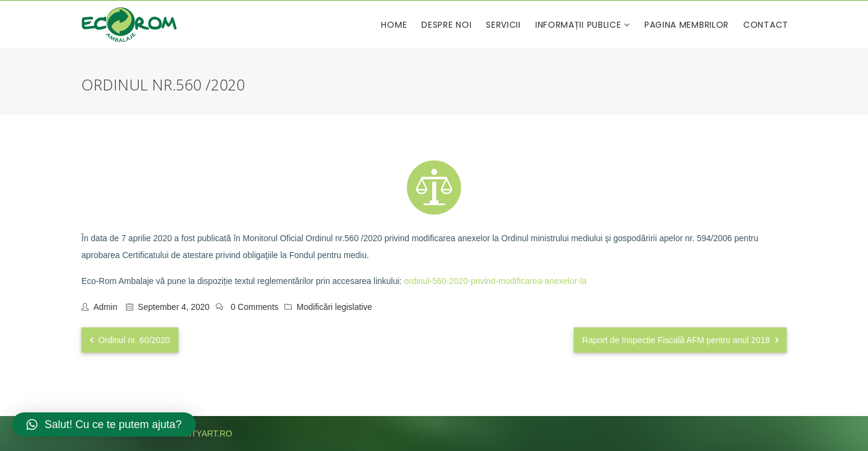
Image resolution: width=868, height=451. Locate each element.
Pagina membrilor (687, 25)
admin (105, 307)
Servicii (503, 25)
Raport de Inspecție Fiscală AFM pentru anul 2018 (680, 340)
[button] (104, 424)
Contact (766, 25)
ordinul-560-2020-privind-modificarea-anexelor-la (495, 281)
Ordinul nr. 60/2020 (130, 340)
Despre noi (446, 25)
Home (394, 25)
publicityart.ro (195, 434)
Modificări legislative (334, 307)
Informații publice (580, 25)
